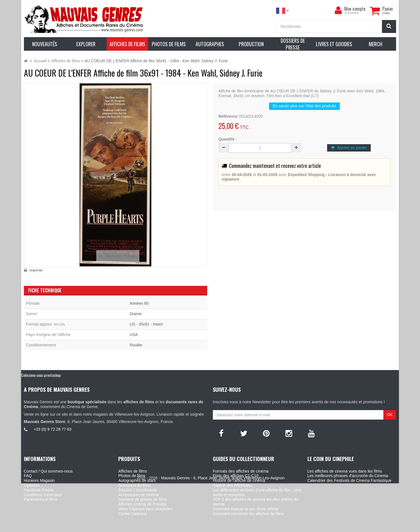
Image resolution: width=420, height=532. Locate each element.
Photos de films (132, 476)
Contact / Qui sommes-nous (48, 471)
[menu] (338, 10)
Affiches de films (133, 471)
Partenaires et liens (41, 499)
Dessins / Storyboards (138, 490)
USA (134, 335)
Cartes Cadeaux (132, 514)
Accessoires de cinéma (138, 495)
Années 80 (139, 303)
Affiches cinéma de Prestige (143, 504)
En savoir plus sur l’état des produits (304, 106)
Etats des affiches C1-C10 (236, 476)
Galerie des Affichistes (232, 485)
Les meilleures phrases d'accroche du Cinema (348, 476)
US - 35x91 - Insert (146, 324)
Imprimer (36, 270)
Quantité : (228, 139)
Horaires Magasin (39, 480)
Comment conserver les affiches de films (248, 514)
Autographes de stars (137, 480)
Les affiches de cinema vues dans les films (345, 471)
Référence (228, 116)
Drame (136, 314)
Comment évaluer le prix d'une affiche (246, 509)
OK (390, 415)
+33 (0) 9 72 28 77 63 (53, 429)
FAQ (28, 476)
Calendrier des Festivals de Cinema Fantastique (349, 480)
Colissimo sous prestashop (41, 375)
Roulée (136, 345)
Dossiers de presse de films (142, 499)
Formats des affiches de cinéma (241, 471)
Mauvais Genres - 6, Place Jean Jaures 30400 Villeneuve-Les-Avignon (223, 527)
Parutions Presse (39, 490)
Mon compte (355, 9)
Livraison (32, 485)
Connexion (352, 13)
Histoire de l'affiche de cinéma (239, 480)
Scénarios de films (134, 485)
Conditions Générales (43, 495)
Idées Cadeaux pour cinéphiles (145, 509)
